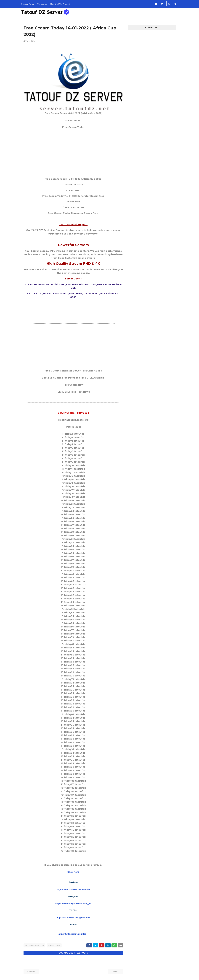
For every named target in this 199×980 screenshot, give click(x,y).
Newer (32, 971)
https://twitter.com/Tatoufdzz (72, 934)
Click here (73, 872)
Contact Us (42, 4)
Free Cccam (54, 945)
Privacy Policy (28, 4)
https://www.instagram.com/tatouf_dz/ (73, 904)
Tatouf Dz (30, 41)
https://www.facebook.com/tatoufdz (73, 889)
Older (115, 971)
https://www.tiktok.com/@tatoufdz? (73, 917)
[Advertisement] (73, 153)
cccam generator (34, 945)
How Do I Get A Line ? (60, 4)
